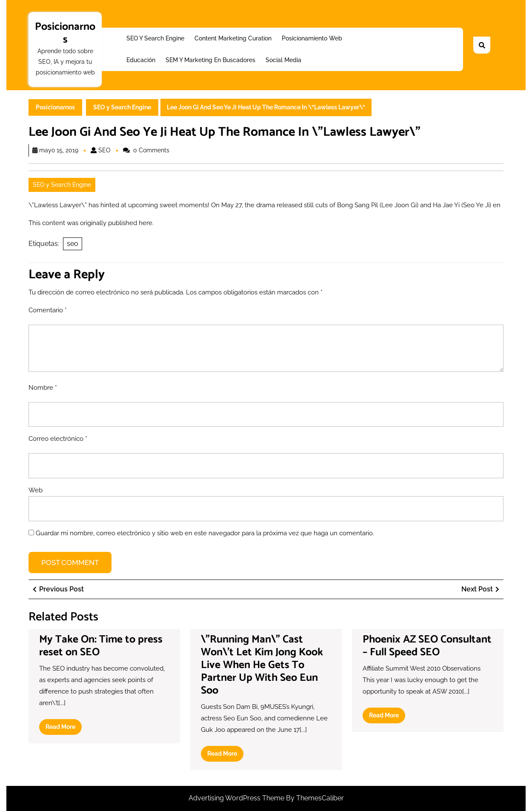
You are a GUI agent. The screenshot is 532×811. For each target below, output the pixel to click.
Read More (64, 728)
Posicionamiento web (312, 38)
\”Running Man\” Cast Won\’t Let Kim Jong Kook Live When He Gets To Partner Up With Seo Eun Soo (262, 665)
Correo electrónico (58, 439)
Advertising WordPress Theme (237, 798)
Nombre (43, 388)
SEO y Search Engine (155, 38)
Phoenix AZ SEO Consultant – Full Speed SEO (427, 646)
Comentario (48, 310)
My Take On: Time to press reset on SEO (101, 646)
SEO (104, 150)
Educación (141, 60)
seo (73, 244)
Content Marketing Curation (233, 38)
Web (36, 490)
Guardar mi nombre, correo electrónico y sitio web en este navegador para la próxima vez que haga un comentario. (205, 533)
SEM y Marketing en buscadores (210, 60)
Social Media (283, 60)
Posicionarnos (65, 33)
